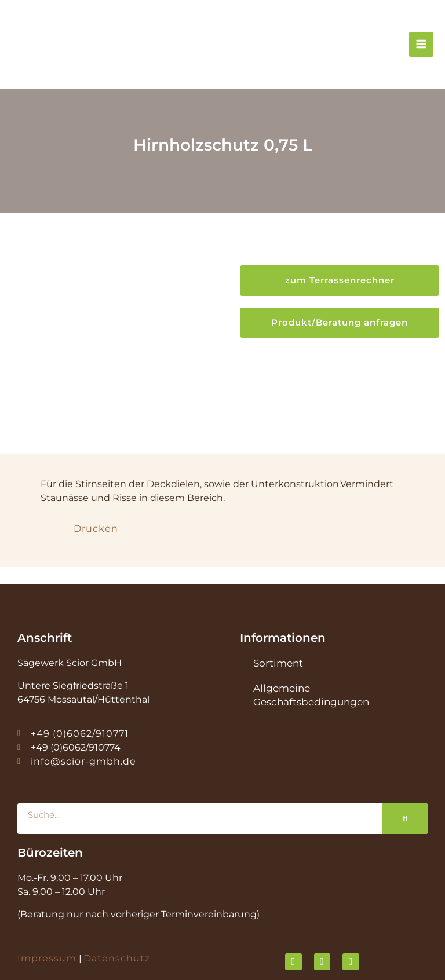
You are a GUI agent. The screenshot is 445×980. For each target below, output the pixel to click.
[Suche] (405, 774)
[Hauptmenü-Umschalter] (421, 47)
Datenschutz (117, 914)
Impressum (47, 914)
